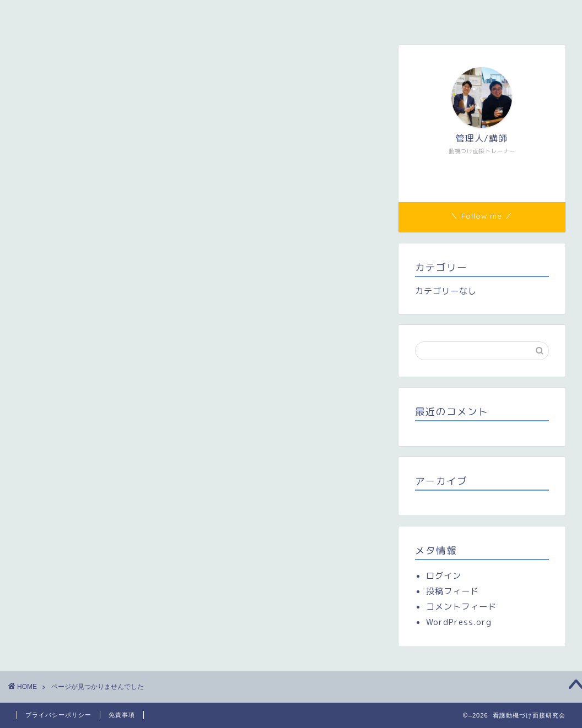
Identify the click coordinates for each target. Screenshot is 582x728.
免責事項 (122, 715)
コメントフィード (461, 607)
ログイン (444, 576)
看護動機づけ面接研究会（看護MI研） (95, 15)
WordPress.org (459, 622)
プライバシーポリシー (58, 715)
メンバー (210, 15)
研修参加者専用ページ (295, 15)
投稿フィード (452, 591)
